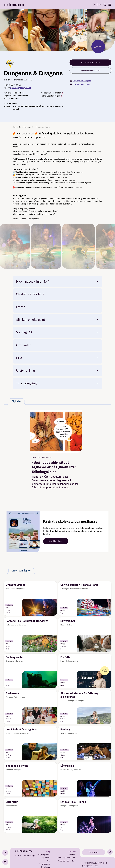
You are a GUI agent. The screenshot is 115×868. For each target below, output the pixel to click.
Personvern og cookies (67, 861)
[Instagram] (5, 862)
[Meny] (110, 5)
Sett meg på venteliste (90, 62)
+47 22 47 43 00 (90, 863)
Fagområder (45, 858)
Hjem (14, 127)
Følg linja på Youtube (80, 84)
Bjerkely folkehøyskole (91, 70)
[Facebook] (5, 853)
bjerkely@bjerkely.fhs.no (21, 88)
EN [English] (100, 5)
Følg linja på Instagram (81, 81)
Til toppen (94, 852)
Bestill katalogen (56, 541)
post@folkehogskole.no (92, 866)
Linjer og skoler (44, 855)
